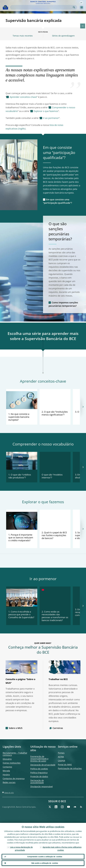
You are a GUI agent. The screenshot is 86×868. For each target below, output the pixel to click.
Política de (39, 769)
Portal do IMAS (65, 765)
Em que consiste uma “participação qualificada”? (58, 201)
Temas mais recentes (23, 36)
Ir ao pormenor (51, 118)
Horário (6, 775)
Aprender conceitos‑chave (23, 97)
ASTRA (61, 757)
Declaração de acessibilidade (37, 781)
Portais (61, 753)
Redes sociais (9, 782)
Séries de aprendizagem (63, 36)
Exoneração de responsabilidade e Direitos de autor (39, 759)
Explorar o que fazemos (46, 111)
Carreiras (58, 728)
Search (74, 7)
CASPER (61, 761)
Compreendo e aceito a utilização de (45, 857)
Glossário (7, 759)
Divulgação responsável (42, 787)
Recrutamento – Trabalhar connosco (15, 754)
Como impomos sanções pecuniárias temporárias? (63, 304)
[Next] (83, 407)
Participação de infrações (70, 768)
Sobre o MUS (16, 728)
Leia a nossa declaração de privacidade (21, 849)
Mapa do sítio (9, 793)
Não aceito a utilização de (45, 863)
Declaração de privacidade (43, 765)
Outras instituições (12, 763)
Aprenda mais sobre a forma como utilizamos (62, 849)
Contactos (7, 767)
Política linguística (39, 773)
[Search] (42, 7)
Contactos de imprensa (14, 778)
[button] (81, 3)
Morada (6, 771)
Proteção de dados (39, 776)
